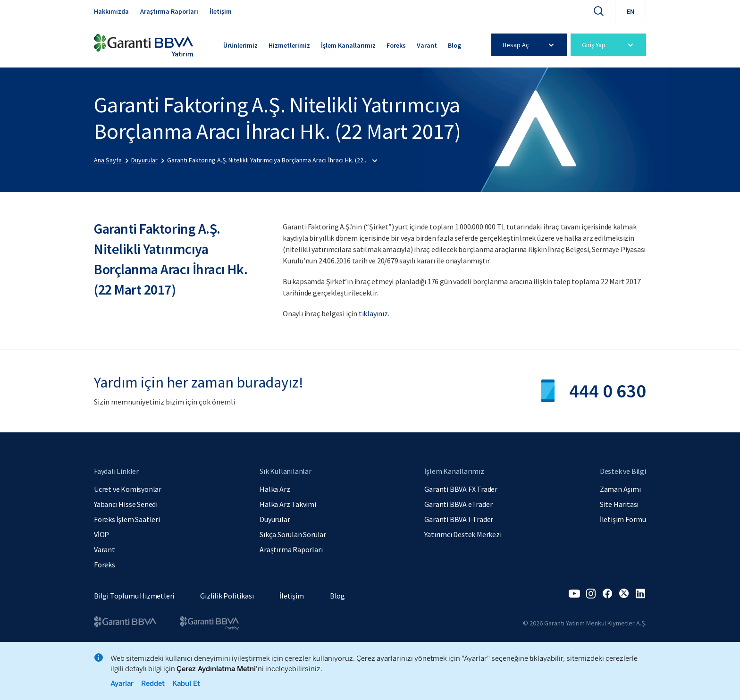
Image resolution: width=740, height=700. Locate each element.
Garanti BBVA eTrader (458, 504)
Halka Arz (275, 489)
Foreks (396, 45)
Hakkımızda (111, 11)
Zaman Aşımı (620, 489)
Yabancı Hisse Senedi (126, 504)
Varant (427, 45)
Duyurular (275, 519)
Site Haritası (619, 504)
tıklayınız (373, 313)
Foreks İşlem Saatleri (127, 519)
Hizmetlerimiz (289, 45)
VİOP (101, 534)
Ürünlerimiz (240, 45)
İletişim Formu (623, 519)
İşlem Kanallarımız (348, 45)
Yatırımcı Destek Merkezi (463, 534)
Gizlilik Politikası (227, 596)
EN (631, 11)
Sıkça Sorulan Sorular (293, 534)
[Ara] (598, 11)
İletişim (221, 11)
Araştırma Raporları (169, 11)
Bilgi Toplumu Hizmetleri (134, 596)
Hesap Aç (530, 45)
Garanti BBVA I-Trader (459, 519)
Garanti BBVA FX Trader (461, 489)
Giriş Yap (609, 45)
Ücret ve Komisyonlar (128, 489)
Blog (454, 45)
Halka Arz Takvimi (288, 504)
